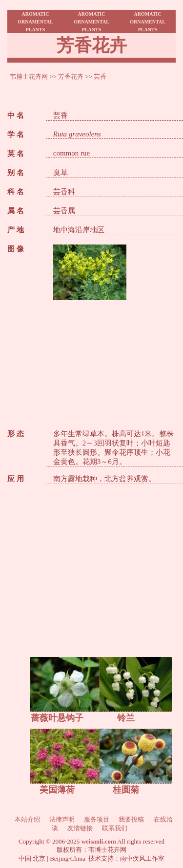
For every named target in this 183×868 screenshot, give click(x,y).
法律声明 (62, 819)
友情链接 (80, 828)
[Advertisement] (114, 361)
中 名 (16, 115)
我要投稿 (131, 819)
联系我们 (115, 828)
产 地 (16, 230)
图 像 (16, 249)
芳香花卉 (71, 77)
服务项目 (97, 819)
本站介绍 (27, 819)
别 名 (16, 173)
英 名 (16, 154)
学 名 (16, 134)
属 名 (16, 211)
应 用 (16, 479)
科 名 (16, 192)
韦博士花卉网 (29, 77)
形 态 (16, 434)
